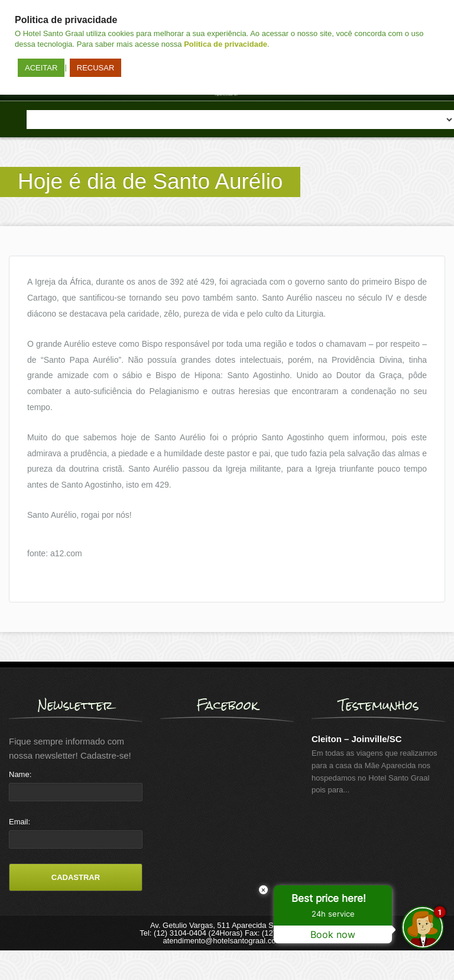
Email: (20, 822)
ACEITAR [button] (41, 68)
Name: (20, 774)
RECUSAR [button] (96, 68)
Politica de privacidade (226, 44)
